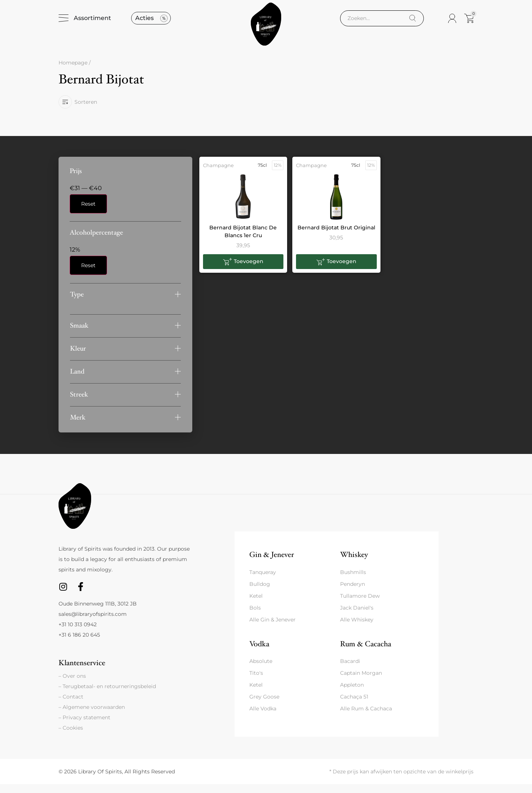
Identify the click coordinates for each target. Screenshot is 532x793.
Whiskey (354, 563)
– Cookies (71, 737)
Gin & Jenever (272, 563)
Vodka (259, 653)
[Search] (413, 23)
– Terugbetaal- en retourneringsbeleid (107, 695)
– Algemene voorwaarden (92, 716)
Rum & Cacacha (366, 653)
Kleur (78, 357)
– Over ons (72, 685)
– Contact (71, 706)
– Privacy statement (84, 726)
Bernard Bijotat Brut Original (336, 236)
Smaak (79, 334)
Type (77, 303)
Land (77, 380)
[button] (125, 303)
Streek (79, 403)
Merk (78, 426)
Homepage (73, 72)
